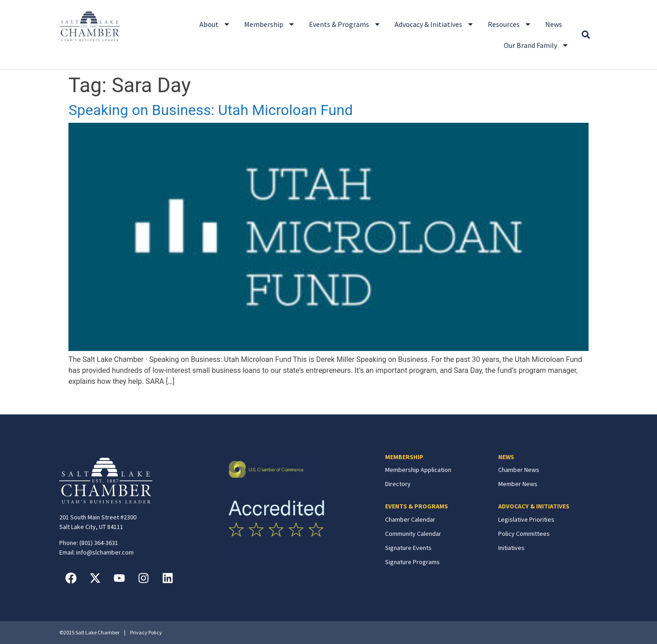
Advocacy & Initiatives (434, 24)
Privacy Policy (146, 632)
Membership (270, 24)
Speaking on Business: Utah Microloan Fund (211, 110)
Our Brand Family (536, 45)
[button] (586, 35)
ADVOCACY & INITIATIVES (534, 506)
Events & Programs (345, 24)
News (554, 24)
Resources (510, 24)
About (215, 24)
